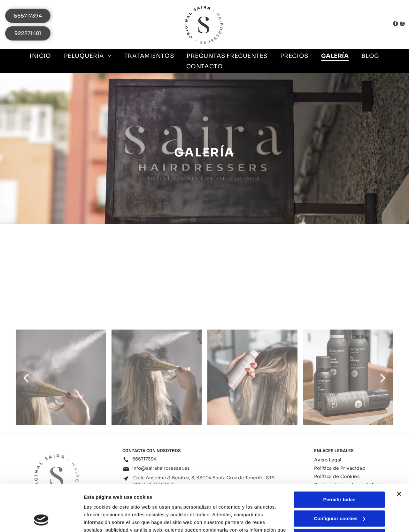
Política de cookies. (131, 502)
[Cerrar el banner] (399, 450)
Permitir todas (340, 456)
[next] (383, 378)
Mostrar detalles (102, 519)
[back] (26, 378)
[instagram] (401, 25)
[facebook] (391, 25)
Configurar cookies (340, 475)
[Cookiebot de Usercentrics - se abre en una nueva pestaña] (41, 520)
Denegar (339, 494)
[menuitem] (40, 56)
